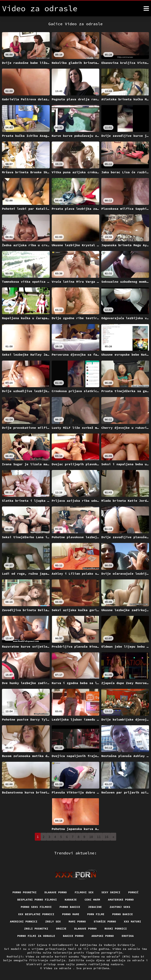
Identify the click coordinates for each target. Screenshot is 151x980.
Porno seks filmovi (36, 907)
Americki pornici (24, 921)
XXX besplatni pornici (36, 914)
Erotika (128, 936)
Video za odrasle (58, 968)
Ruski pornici (116, 929)
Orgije (61, 929)
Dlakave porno (56, 892)
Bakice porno (73, 936)
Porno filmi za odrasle (36, 936)
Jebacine (95, 907)
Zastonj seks (120, 907)
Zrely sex (53, 921)
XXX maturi (133, 921)
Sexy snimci (111, 892)
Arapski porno (103, 936)
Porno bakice (70, 907)
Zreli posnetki (36, 929)
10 (91, 837)
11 (99, 837)
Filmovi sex (84, 892)
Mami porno (77, 921)
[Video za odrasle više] (146, 8)
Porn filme (96, 914)
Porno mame (71, 914)
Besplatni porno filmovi (37, 900)
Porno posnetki (24, 892)
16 (106, 837)
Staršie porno (105, 921)
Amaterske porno (121, 900)
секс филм (92, 900)
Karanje (71, 900)
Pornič (133, 892)
